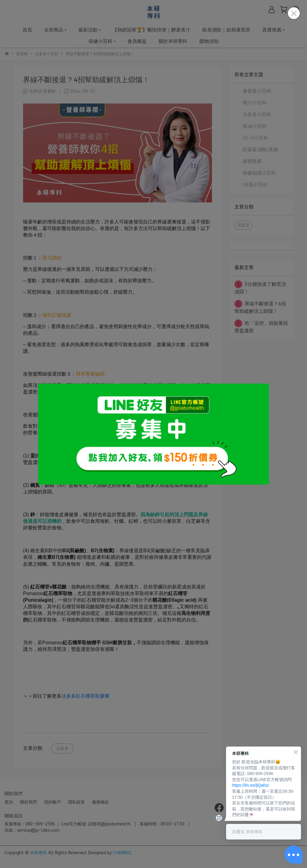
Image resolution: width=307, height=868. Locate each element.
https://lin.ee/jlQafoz (250, 785)
